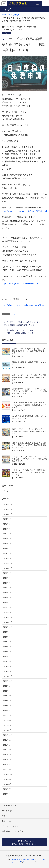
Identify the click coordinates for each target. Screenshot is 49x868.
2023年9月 (7, 632)
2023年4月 (7, 657)
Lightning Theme (29, 859)
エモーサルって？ (9, 806)
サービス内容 (7, 811)
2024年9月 (7, 573)
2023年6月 (7, 647)
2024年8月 (7, 578)
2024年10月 (8, 568)
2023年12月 (8, 617)
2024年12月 (8, 563)
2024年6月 (7, 588)
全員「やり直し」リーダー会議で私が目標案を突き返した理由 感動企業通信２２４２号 (29, 377)
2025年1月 (7, 558)
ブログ (7, 33)
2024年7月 (7, 583)
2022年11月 (8, 681)
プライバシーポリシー (11, 826)
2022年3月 (7, 720)
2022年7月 (7, 701)
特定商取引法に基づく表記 (13, 831)
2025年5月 (7, 539)
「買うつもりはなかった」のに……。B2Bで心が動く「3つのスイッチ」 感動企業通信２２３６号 (30, 459)
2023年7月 (7, 642)
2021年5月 (7, 769)
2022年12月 (8, 676)
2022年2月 (7, 725)
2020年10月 (8, 774)
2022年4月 (7, 715)
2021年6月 (7, 765)
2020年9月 (7, 779)
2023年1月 (7, 671)
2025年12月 (8, 504)
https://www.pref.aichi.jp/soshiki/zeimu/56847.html (24, 211)
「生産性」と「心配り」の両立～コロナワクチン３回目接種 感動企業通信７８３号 (24, 323)
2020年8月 (7, 784)
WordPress (16, 859)
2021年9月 (7, 750)
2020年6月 (7, 794)
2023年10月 (8, 627)
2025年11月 (8, 509)
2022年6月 (7, 706)
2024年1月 (7, 612)
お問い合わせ (7, 821)
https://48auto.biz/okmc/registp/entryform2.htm (23, 305)
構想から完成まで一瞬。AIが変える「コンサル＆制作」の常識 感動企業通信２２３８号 (29, 431)
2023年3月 (7, 661)
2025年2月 (7, 553)
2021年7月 (7, 760)
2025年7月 (7, 529)
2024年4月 (7, 598)
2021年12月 (8, 735)
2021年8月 (7, 755)
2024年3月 (7, 603)
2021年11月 (8, 740)
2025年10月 (8, 514)
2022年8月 (7, 696)
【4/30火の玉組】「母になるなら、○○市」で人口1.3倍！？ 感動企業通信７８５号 (24, 332)
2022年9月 (7, 691)
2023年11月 (8, 622)
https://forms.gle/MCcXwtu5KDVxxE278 (20, 284)
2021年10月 (8, 745)
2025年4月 (7, 544)
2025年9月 (7, 519)
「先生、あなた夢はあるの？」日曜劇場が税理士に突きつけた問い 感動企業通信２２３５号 (29, 472)
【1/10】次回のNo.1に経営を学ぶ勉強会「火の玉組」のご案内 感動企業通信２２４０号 (29, 405)
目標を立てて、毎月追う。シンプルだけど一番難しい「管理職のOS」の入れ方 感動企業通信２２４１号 (29, 391)
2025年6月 (7, 534)
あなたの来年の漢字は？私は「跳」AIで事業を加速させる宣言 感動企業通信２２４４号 (29, 351)
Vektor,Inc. (27, 862)
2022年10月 (8, 686)
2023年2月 (7, 666)
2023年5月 (7, 652)
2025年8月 (7, 524)
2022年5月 (7, 711)
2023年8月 (7, 637)
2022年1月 (7, 730)
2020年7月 (7, 789)
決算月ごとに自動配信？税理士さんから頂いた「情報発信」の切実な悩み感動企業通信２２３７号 (29, 445)
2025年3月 (7, 549)
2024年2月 (7, 607)
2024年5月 (7, 593)
